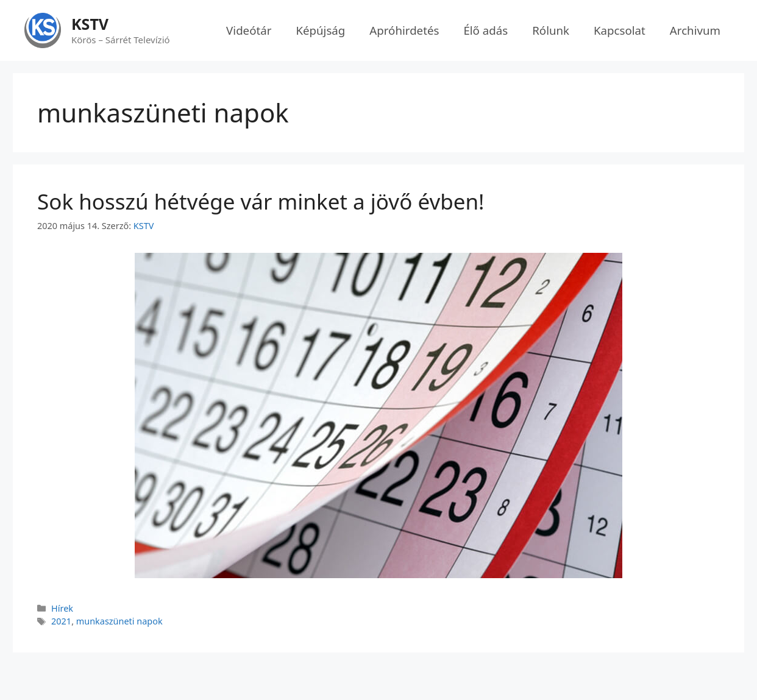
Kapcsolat (620, 30)
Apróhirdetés (404, 30)
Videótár (249, 30)
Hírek (62, 608)
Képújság (320, 30)
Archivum (695, 30)
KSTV (90, 24)
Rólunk (551, 30)
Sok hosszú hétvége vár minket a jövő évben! (266, 201)
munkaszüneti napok (119, 621)
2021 (61, 621)
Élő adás (485, 30)
